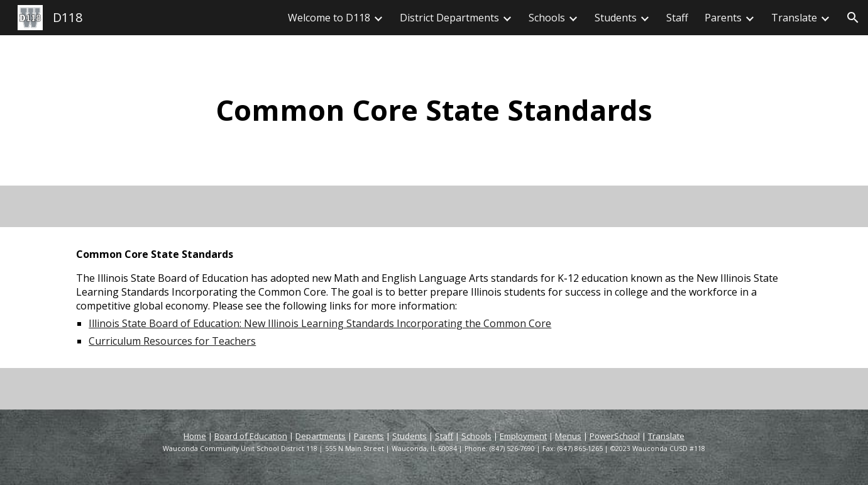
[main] (434, 110)
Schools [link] (547, 18)
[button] (853, 18)
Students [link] (616, 18)
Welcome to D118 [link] (329, 18)
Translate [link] (794, 18)
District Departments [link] (449, 18)
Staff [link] (677, 18)
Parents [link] (723, 18)
